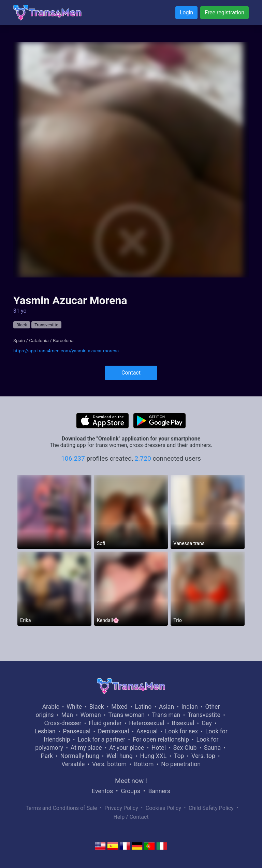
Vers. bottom (109, 764)
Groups (131, 791)
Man (67, 715)
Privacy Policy (121, 808)
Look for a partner (101, 740)
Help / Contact (131, 817)
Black (22, 325)
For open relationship (161, 740)
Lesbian (45, 731)
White (74, 707)
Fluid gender (105, 723)
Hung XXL (153, 756)
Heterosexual (147, 723)
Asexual (147, 731)
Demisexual (113, 731)
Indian (190, 707)
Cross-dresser (63, 723)
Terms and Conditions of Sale (61, 808)
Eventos (102, 791)
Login (186, 12)
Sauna (212, 748)
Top (179, 756)
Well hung (120, 756)
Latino (143, 707)
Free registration (224, 12)
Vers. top (203, 756)
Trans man (166, 715)
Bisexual (183, 723)
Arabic (51, 707)
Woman (91, 715)
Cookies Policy (163, 808)
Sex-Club (185, 748)
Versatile (73, 764)
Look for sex (181, 731)
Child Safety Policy (211, 808)
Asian (166, 707)
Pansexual (77, 731)
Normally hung (80, 756)
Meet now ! (131, 781)
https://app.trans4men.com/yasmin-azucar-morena (66, 351)
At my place (86, 748)
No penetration (181, 764)
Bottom (144, 764)
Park (47, 756)
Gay (207, 723)
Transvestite (46, 325)
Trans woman (127, 715)
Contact (131, 373)
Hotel (159, 748)
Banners (159, 791)
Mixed (119, 707)
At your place (127, 748)
